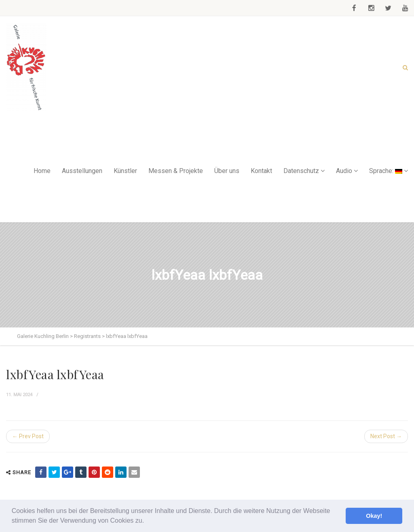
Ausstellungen (82, 171)
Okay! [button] (374, 516)
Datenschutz (301, 171)
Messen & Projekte (176, 171)
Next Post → (386, 436)
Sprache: (386, 171)
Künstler (125, 171)
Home (42, 171)
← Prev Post (28, 436)
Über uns (227, 171)
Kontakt (261, 171)
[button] (147, 521)
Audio (344, 171)
